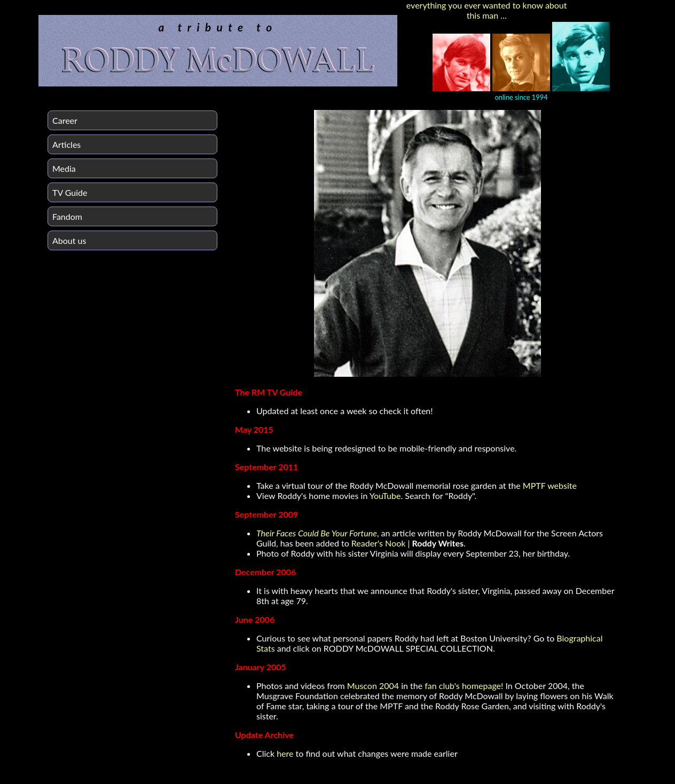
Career (65, 120)
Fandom (67, 216)
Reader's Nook (379, 543)
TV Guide (70, 192)
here (285, 753)
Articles (66, 144)
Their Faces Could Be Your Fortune (317, 533)
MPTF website (550, 485)
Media (64, 168)
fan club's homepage (463, 686)
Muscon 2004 (373, 686)
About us (69, 240)
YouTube (385, 496)
